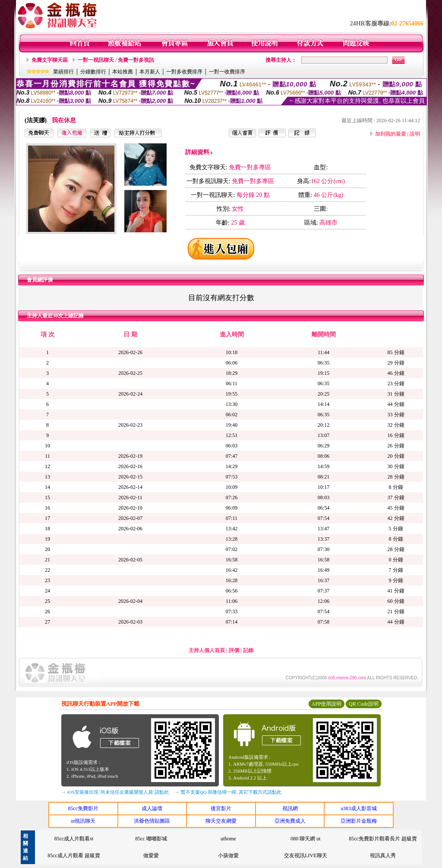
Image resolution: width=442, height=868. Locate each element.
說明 (415, 134)
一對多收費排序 (184, 72)
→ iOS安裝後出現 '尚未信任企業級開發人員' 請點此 (115, 792)
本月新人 (150, 72)
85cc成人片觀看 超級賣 (74, 855)
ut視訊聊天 (83, 821)
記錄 (248, 650)
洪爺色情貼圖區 (152, 821)
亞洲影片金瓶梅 (359, 821)
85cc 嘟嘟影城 (151, 839)
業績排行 (63, 72)
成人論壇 (152, 808)
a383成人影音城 (359, 808)
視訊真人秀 (383, 855)
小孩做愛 (228, 855)
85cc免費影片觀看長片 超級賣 (383, 839)
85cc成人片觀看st (74, 839)
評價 (234, 650)
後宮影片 (221, 808)
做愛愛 (151, 855)
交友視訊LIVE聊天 (305, 855)
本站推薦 (123, 72)
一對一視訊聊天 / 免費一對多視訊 (116, 60)
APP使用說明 (326, 704)
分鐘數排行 (93, 72)
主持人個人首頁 (207, 650)
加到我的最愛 (391, 134)
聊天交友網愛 (221, 821)
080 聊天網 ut (305, 839)
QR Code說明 (364, 704)
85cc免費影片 (83, 808)
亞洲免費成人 (290, 821)
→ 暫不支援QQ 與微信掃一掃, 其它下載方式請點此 (228, 792)
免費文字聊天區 (50, 60)
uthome (228, 839)
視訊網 (290, 808)
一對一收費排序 (227, 72)
